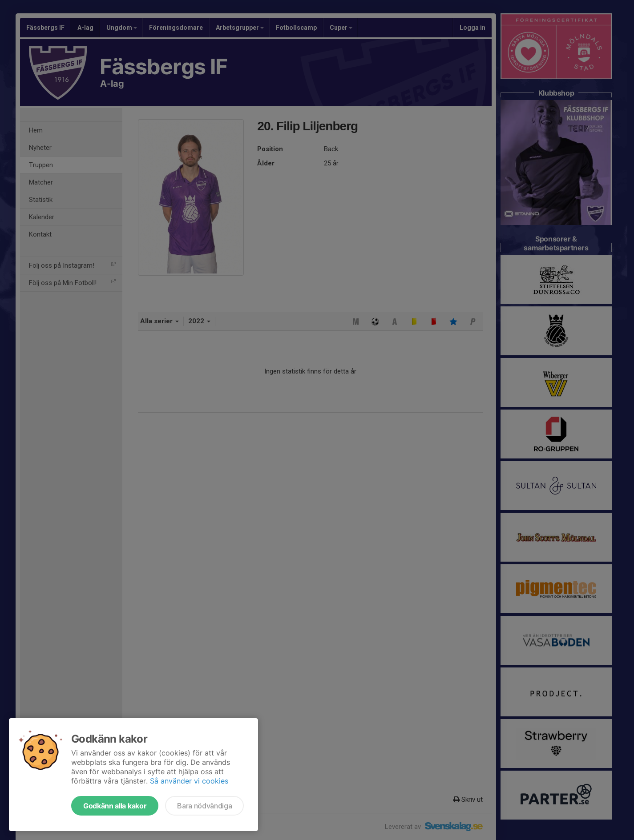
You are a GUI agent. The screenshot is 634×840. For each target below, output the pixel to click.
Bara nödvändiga (204, 806)
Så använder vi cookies (189, 781)
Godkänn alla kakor (115, 806)
